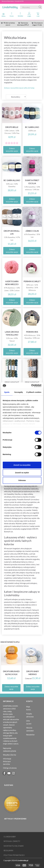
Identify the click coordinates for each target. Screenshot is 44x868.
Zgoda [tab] (7, 392)
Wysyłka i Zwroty (10, 755)
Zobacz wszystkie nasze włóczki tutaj (19, 88)
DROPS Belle (12, 127)
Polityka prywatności (14, 855)
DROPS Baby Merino (33, 673)
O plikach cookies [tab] (34, 392)
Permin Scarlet (32, 281)
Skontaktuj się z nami (14, 846)
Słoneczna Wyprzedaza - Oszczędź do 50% (13, 1)
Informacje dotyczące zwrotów (7, 761)
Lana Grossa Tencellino (12, 333)
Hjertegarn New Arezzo (12, 283)
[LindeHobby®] (10, 7)
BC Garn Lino (32, 127)
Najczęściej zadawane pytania (10, 750)
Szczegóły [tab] (19, 392)
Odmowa (22, 480)
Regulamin (8, 850)
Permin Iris (32, 332)
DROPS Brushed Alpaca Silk (11, 673)
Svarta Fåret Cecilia (32, 182)
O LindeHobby (10, 837)
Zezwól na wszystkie (22, 465)
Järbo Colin (32, 231)
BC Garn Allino (12, 180)
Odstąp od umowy (10, 768)
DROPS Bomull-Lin (12, 232)
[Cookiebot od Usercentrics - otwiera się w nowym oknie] (31, 386)
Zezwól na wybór (22, 473)
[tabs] (38, 15)
